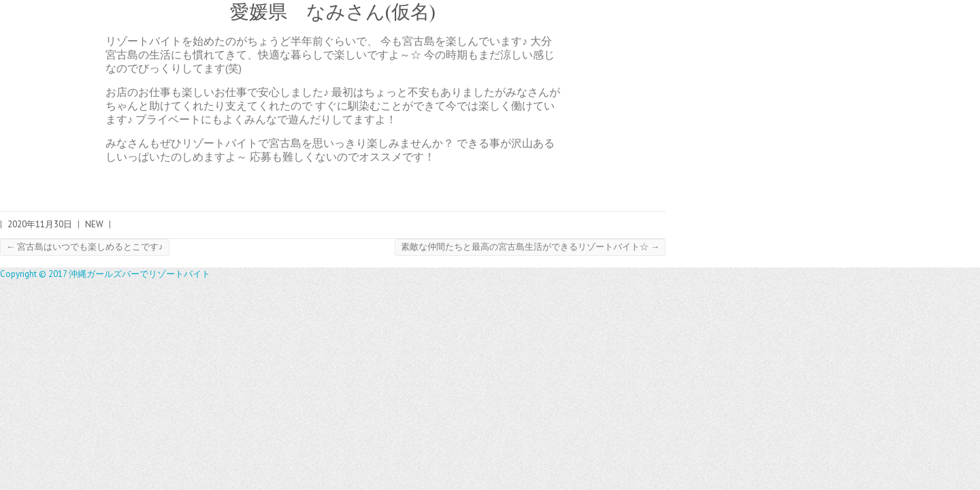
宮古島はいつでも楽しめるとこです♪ (85, 247)
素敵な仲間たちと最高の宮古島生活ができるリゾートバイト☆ (530, 247)
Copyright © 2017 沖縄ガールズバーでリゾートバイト (105, 274)
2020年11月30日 (40, 224)
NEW (94, 224)
